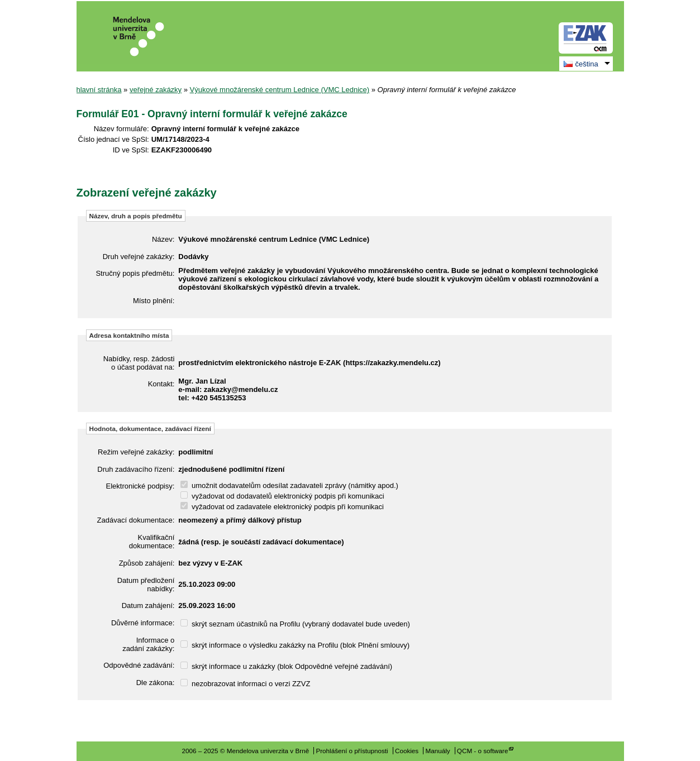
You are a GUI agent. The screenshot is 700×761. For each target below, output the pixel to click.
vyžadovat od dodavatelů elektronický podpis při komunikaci (282, 496)
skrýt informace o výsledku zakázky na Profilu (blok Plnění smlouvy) (295, 645)
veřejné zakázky (156, 90)
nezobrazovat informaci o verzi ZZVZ (245, 684)
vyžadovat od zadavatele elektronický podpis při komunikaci (282, 507)
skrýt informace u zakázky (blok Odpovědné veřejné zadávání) (286, 666)
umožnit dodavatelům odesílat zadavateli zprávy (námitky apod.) (289, 485)
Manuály (437, 751)
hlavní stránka (99, 90)
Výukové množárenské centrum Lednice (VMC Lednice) (280, 90)
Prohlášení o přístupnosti (352, 751)
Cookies (407, 751)
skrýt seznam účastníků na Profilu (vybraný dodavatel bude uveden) (295, 624)
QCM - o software (483, 751)
